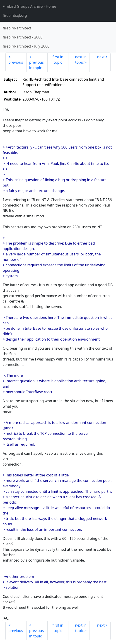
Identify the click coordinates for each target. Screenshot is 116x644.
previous (16, 62)
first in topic (58, 60)
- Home (29, 6)
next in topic (81, 60)
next (101, 57)
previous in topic (36, 65)
